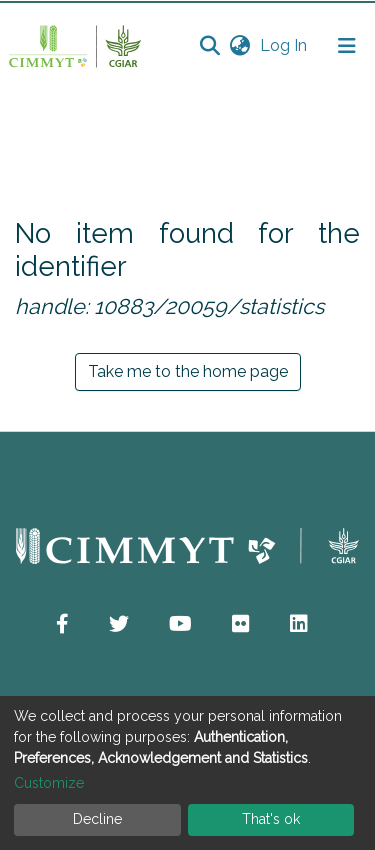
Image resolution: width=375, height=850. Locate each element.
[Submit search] (209, 46)
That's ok (271, 819)
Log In (285, 45)
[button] (239, 46)
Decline (97, 819)
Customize (49, 783)
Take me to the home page (188, 371)
